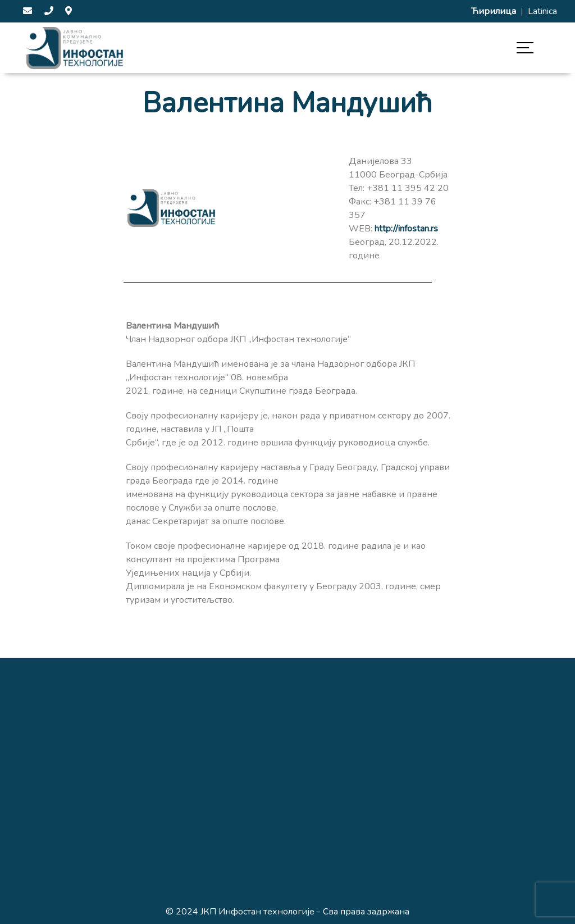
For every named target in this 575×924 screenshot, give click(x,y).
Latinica (542, 11)
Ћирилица (495, 11)
